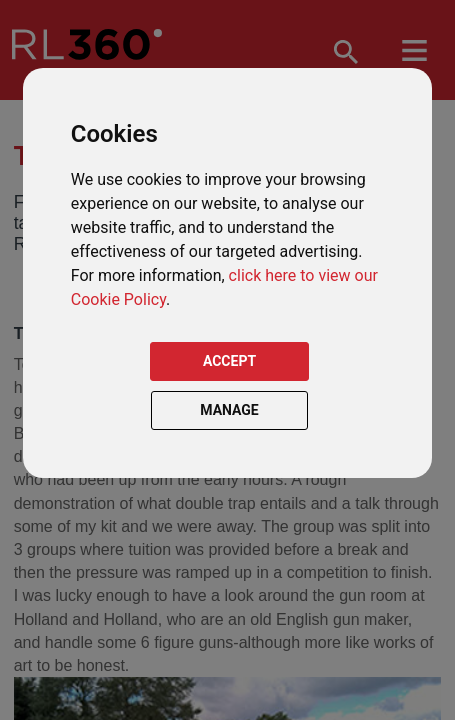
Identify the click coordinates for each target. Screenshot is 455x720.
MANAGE (229, 410)
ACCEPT (229, 361)
